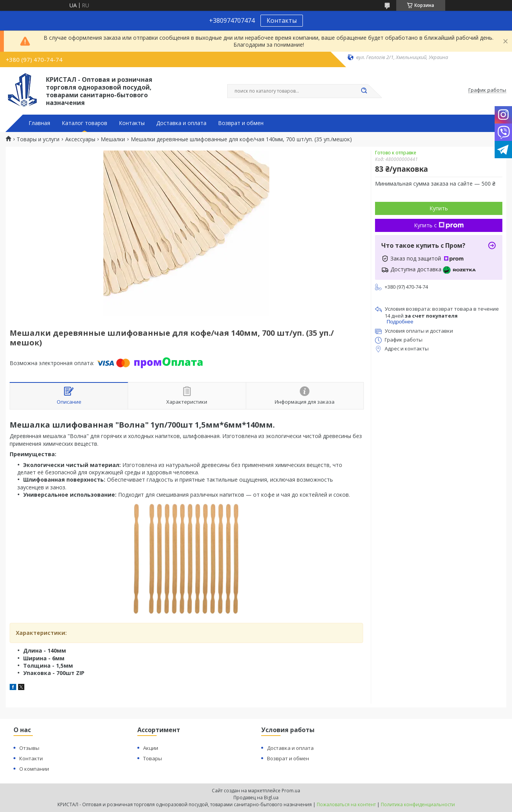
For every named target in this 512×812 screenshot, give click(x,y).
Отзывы (29, 748)
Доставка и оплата (181, 123)
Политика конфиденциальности (418, 804)
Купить (439, 208)
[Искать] (364, 91)
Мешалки (113, 139)
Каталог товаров (84, 123)
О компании (34, 769)
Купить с (439, 225)
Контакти (31, 758)
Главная (39, 123)
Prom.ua (291, 791)
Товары (153, 758)
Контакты (282, 20)
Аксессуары (80, 139)
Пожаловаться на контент (346, 804)
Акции (151, 748)
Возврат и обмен (241, 123)
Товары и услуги (38, 139)
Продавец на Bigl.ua (256, 798)
